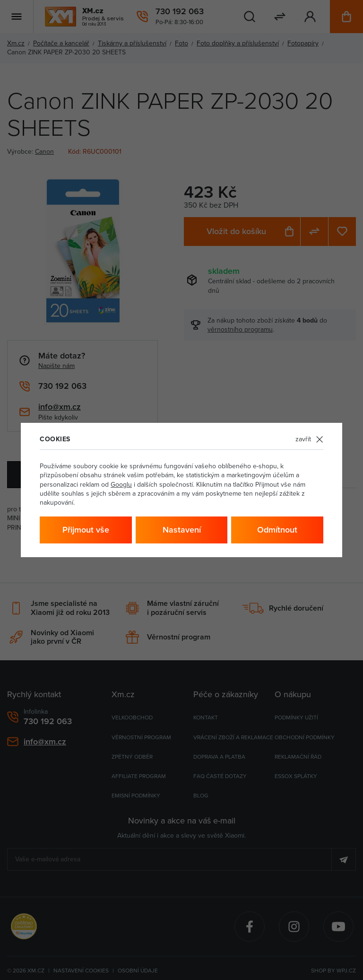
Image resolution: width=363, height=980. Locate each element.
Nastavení (182, 529)
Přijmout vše (86, 529)
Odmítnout (277, 529)
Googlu (121, 484)
